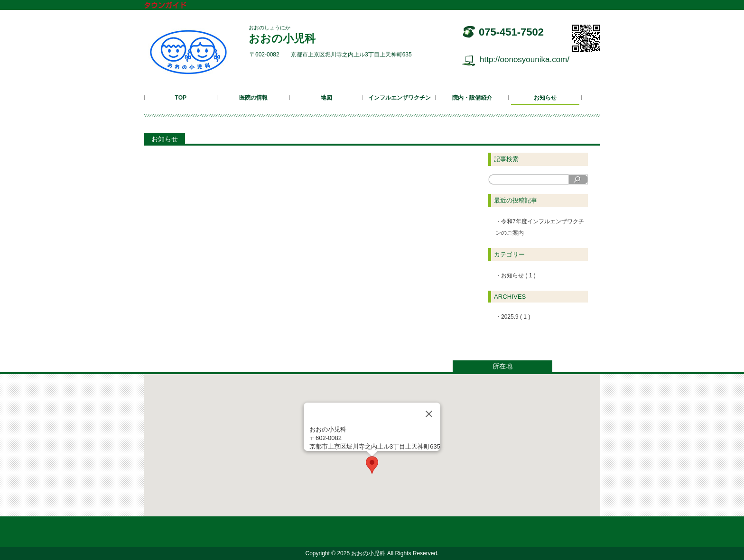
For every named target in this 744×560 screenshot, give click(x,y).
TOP (181, 98)
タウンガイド (172, 6)
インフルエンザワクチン (400, 98)
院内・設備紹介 (472, 98)
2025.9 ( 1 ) (516, 317)
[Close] (429, 414)
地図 (326, 98)
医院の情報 (253, 98)
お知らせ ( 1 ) (518, 275)
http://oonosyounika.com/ (525, 60)
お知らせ (545, 98)
